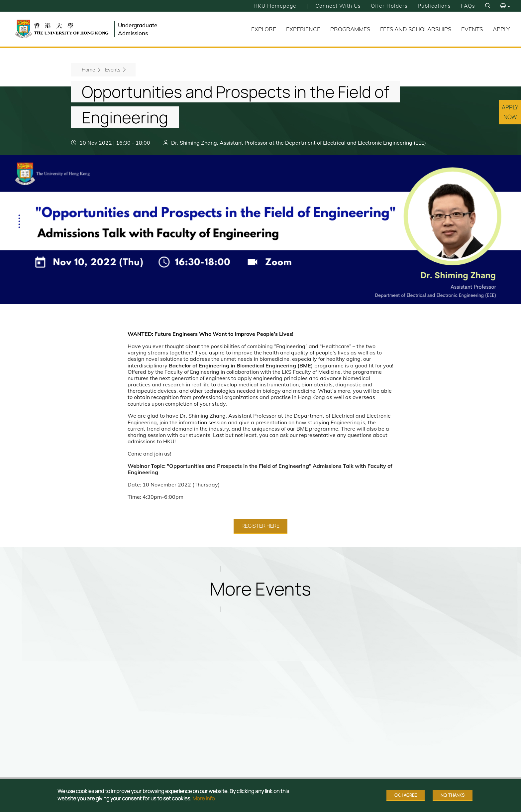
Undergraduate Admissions (138, 29)
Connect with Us (337, 6)
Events (472, 29)
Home (88, 70)
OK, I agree (406, 795)
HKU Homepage (274, 6)
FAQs (468, 6)
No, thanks (453, 795)
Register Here (260, 526)
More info (204, 798)
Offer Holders (389, 6)
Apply (501, 29)
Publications (434, 6)
